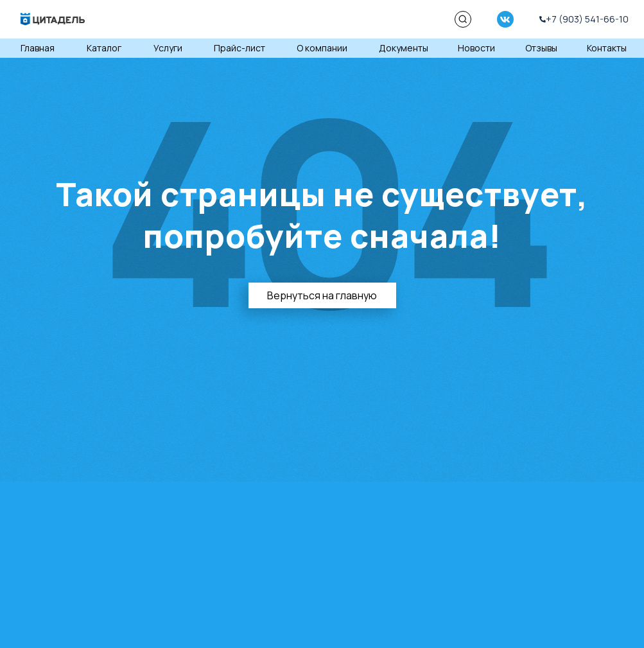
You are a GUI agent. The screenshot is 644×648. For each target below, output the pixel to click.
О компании (322, 48)
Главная (38, 48)
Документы (404, 48)
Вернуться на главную (322, 295)
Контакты (607, 48)
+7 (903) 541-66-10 (587, 19)
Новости (476, 48)
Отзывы (541, 48)
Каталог (104, 48)
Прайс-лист (239, 48)
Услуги (168, 48)
